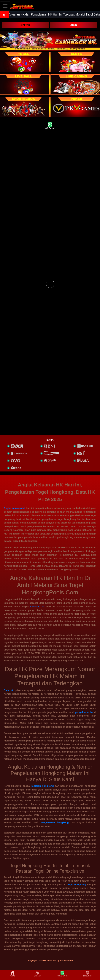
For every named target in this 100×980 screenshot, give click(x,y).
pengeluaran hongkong (55, 822)
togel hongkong (77, 884)
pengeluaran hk (84, 712)
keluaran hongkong (42, 786)
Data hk (9, 690)
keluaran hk (38, 606)
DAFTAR (25, 25)
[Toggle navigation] (5, 6)
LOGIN (73, 25)
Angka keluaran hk (15, 508)
